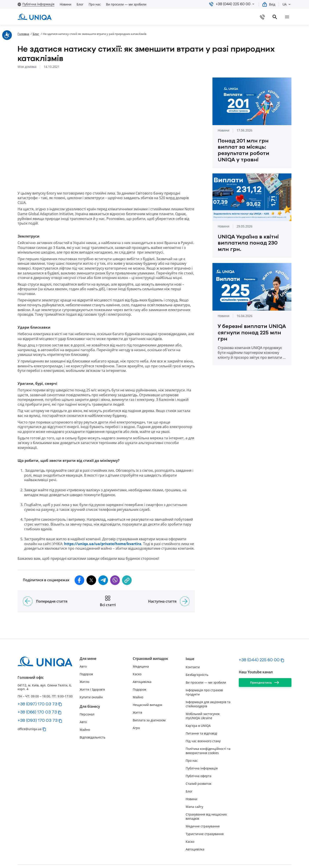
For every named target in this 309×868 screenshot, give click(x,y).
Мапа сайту (194, 789)
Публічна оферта (199, 758)
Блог (80, 4)
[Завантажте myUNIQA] (219, 17)
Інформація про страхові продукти (204, 674)
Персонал (87, 697)
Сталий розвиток (199, 766)
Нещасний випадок (147, 687)
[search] (289, 17)
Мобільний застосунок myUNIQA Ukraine (203, 698)
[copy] (127, 562)
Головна (23, 34)
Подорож (86, 656)
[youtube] (262, 857)
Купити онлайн (91, 680)
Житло (84, 664)
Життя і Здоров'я (92, 672)
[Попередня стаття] (28, 584)
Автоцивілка (142, 664)
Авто (83, 649)
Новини (66, 4)
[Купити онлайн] (265, 17)
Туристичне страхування (205, 816)
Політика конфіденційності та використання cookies (208, 733)
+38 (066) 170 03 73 (37, 694)
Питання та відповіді (201, 716)
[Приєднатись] (265, 665)
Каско (137, 656)
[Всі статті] (108, 584)
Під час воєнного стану (203, 723)
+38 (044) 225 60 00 (259, 642)
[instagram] (249, 857)
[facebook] (274, 857)
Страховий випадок (150, 641)
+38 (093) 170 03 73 (38, 702)
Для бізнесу (90, 689)
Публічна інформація (202, 750)
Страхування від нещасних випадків (206, 799)
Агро (136, 710)
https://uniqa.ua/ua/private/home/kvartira (103, 526)
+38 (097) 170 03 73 (37, 686)
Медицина (141, 649)
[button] (253, 4)
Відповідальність (93, 720)
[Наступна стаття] (185, 584)
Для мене (88, 641)
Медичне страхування (203, 808)
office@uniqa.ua (30, 711)
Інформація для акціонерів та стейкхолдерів (208, 686)
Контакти (193, 649)
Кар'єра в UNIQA (198, 708)
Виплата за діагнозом (149, 703)
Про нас (95, 4)
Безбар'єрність (197, 657)
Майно (85, 712)
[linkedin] (286, 857)
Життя (137, 695)
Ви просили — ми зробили (126, 4)
